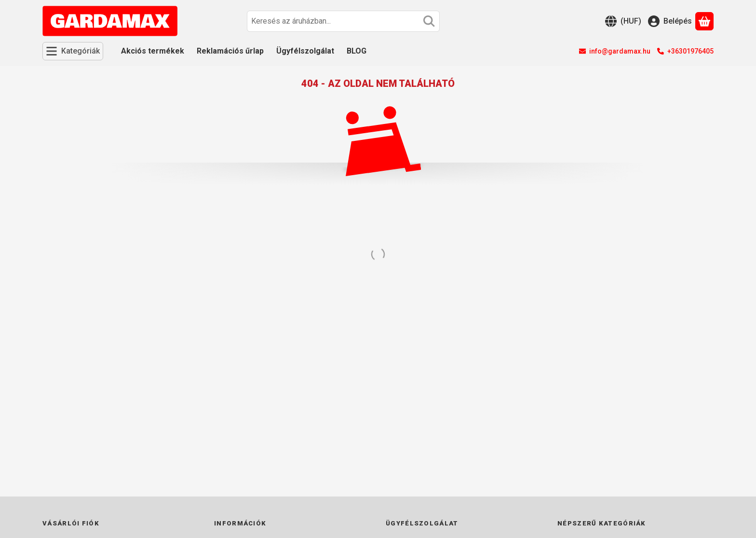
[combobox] (343, 21)
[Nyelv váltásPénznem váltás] (623, 21)
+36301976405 (690, 51)
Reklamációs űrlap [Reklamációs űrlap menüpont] (230, 51)
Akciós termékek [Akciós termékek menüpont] (153, 51)
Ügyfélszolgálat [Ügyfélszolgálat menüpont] (305, 51)
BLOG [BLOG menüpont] (357, 51)
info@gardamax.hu (620, 51)
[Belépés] (670, 21)
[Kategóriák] (73, 51)
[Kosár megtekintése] (704, 21)
